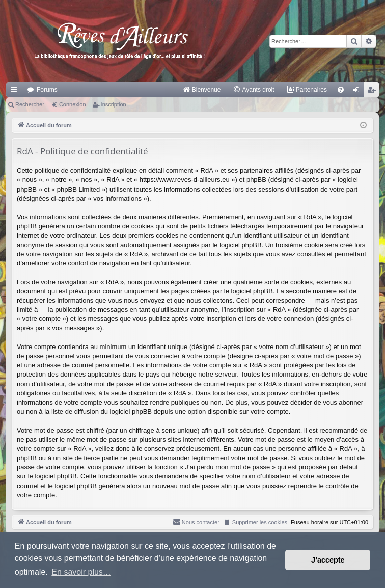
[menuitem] (202, 90)
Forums (47, 90)
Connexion (73, 104)
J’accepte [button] (328, 560)
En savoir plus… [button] (81, 572)
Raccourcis (16, 92)
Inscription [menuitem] (374, 92)
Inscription (114, 104)
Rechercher (30, 104)
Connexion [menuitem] (358, 92)
